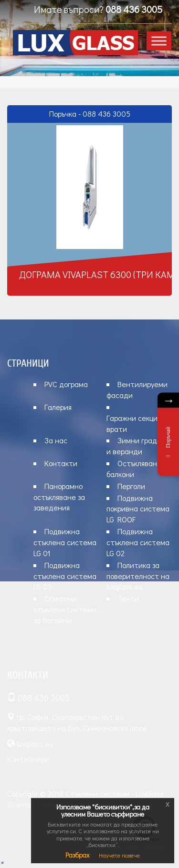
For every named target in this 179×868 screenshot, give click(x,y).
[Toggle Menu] (159, 41)
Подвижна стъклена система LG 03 (65, 576)
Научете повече (119, 855)
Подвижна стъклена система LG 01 (65, 542)
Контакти (61, 463)
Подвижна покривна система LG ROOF (138, 509)
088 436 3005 (134, 9)
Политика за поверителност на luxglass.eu (138, 576)
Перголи (131, 486)
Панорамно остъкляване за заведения (59, 497)
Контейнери (28, 759)
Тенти (128, 598)
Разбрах (77, 855)
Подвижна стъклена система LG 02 (138, 542)
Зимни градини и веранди (138, 446)
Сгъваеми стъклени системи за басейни (65, 609)
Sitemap (21, 804)
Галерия (58, 407)
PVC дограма (66, 384)
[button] (2, 862)
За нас (56, 440)
